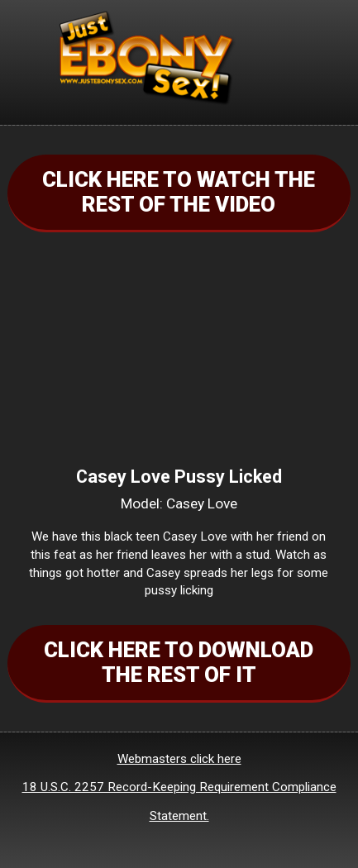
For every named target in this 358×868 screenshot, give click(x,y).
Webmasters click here (179, 759)
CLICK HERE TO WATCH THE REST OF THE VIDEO (179, 192)
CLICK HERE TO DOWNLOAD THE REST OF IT (179, 662)
